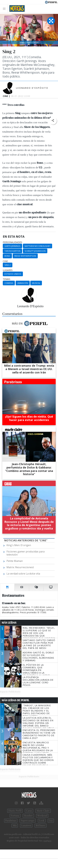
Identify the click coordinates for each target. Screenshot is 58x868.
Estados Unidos (13, 274)
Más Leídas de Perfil (15, 700)
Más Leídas (9, 623)
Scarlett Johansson (35, 251)
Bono (7, 256)
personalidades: (13, 242)
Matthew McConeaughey (38, 246)
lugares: (8, 270)
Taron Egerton (12, 251)
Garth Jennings (12, 246)
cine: (5, 261)
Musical (36, 283)
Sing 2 (8, 265)
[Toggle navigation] (5, 9)
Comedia (9, 283)
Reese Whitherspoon (25, 256)
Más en (30, 323)
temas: (7, 279)
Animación (23, 283)
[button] (53, 121)
